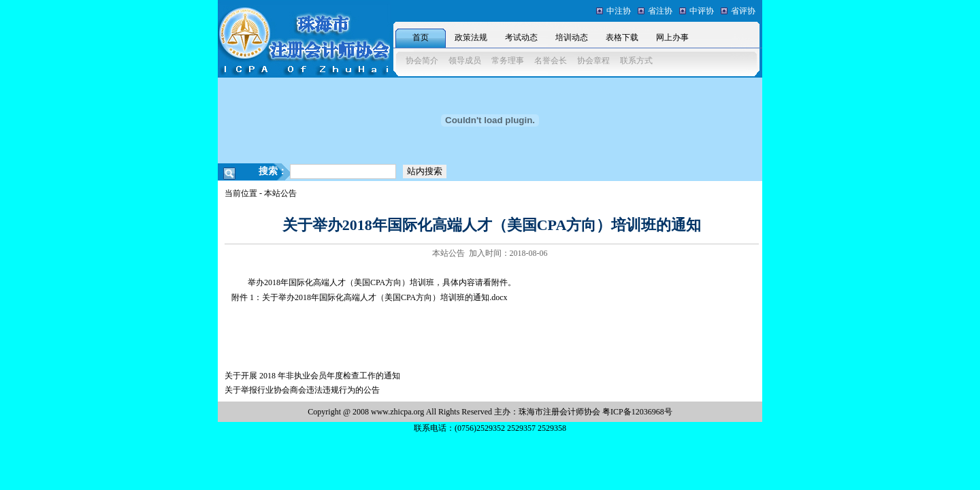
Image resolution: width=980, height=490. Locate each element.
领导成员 (465, 61)
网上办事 (672, 37)
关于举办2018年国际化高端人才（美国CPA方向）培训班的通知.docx (385, 297)
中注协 (619, 11)
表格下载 (622, 37)
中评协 (702, 11)
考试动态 (521, 37)
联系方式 (636, 61)
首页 (421, 37)
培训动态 (572, 37)
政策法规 (471, 37)
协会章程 (593, 61)
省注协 (660, 11)
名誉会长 (551, 61)
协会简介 (422, 61)
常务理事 (508, 61)
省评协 (743, 11)
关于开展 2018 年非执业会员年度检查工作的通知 (312, 376)
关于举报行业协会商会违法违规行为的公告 (302, 390)
